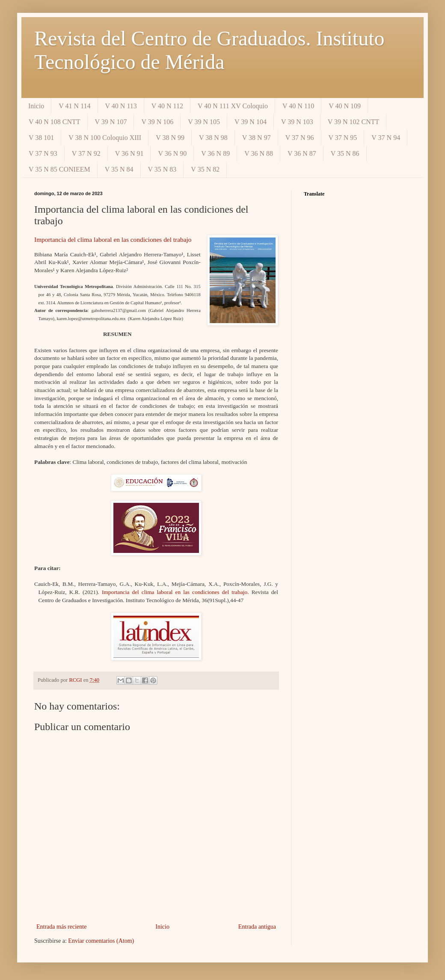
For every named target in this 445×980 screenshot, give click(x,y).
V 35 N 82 (205, 169)
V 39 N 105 (204, 122)
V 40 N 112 (167, 106)
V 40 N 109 (345, 106)
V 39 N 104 (251, 122)
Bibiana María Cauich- (61, 254)
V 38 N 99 (170, 138)
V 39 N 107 (111, 122)
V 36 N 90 (172, 153)
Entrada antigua (257, 927)
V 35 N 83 (162, 169)
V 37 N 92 (86, 153)
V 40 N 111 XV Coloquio (233, 106)
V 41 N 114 (74, 106)
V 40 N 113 (121, 106)
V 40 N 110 (298, 106)
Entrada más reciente (61, 927)
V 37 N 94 (386, 138)
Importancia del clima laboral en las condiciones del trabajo (113, 239)
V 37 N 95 (343, 138)
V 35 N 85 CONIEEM (59, 169)
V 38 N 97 (257, 138)
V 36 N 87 (302, 153)
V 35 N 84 (119, 169)
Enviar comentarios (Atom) (101, 941)
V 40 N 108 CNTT (55, 122)
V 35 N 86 (345, 153)
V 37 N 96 (300, 138)
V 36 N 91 (129, 153)
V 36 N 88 (259, 153)
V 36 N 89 (215, 153)
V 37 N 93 (43, 153)
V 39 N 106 (157, 122)
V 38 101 (41, 138)
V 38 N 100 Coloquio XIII (105, 138)
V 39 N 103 (297, 122)
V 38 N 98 (213, 138)
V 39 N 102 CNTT (354, 122)
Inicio (36, 106)
